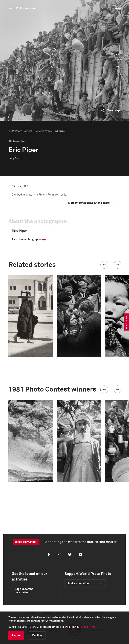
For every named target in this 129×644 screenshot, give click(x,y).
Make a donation (78, 584)
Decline (37, 635)
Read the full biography (26, 240)
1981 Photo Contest (25, 8)
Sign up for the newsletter (24, 591)
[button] (104, 265)
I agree (16, 635)
